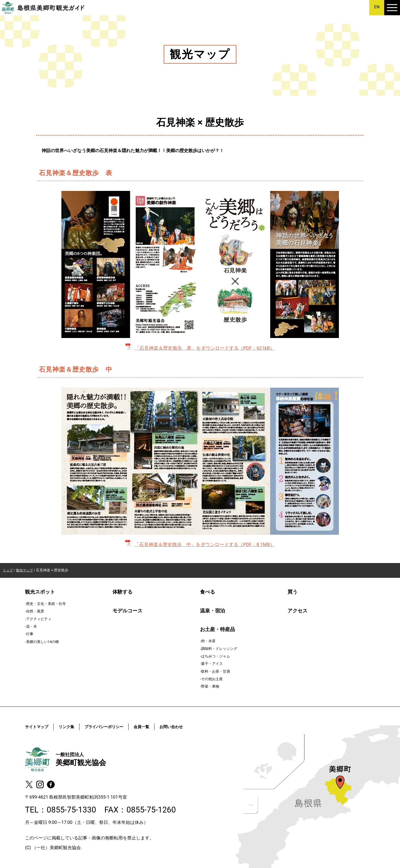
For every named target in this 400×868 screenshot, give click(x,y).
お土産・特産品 (217, 629)
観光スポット (40, 592)
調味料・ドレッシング (219, 648)
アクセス (297, 610)
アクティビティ (39, 619)
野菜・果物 (210, 686)
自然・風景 (35, 611)
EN (377, 7)
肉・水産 (208, 641)
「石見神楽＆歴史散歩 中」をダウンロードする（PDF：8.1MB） (200, 544)
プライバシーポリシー (112, 727)
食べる (207, 592)
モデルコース (127, 610)
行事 (30, 634)
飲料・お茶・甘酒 (216, 671)
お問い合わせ (186, 727)
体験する (122, 592)
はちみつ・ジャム (216, 656)
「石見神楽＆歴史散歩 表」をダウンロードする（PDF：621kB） (200, 348)
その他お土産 (212, 679)
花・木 (32, 626)
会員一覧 (154, 727)
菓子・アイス (212, 664)
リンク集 (71, 727)
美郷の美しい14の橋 (42, 642)
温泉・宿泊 (212, 610)
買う (292, 592)
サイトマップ (38, 727)
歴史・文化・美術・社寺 (46, 604)
